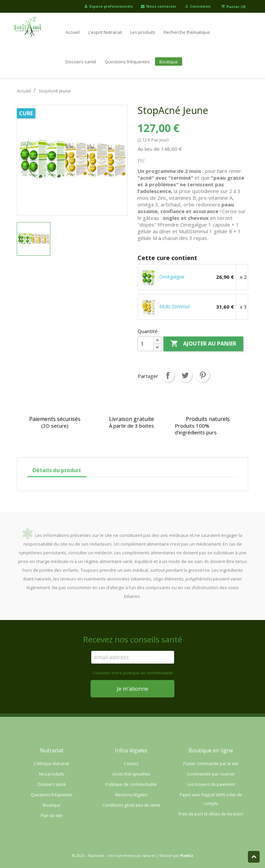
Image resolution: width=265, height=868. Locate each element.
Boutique (169, 62)
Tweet (185, 375)
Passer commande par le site (211, 764)
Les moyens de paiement (211, 784)
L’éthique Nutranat (52, 764)
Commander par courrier (211, 774)
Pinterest (203, 375)
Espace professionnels (109, 6)
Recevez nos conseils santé (133, 639)
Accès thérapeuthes (131, 774)
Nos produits (51, 774)
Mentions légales (131, 795)
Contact (131, 764)
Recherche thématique (187, 32)
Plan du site (51, 816)
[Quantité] (146, 344)
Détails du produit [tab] (57, 470)
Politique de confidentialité (131, 784)
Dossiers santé (81, 62)
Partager (168, 375)
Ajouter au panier (203, 344)
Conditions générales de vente (131, 805)
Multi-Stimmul (174, 306)
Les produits (143, 32)
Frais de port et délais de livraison (211, 814)
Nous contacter (159, 6)
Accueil (72, 32)
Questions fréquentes (127, 62)
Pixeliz (187, 855)
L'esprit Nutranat (105, 32)
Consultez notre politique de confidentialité (133, 673)
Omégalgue (172, 277)
